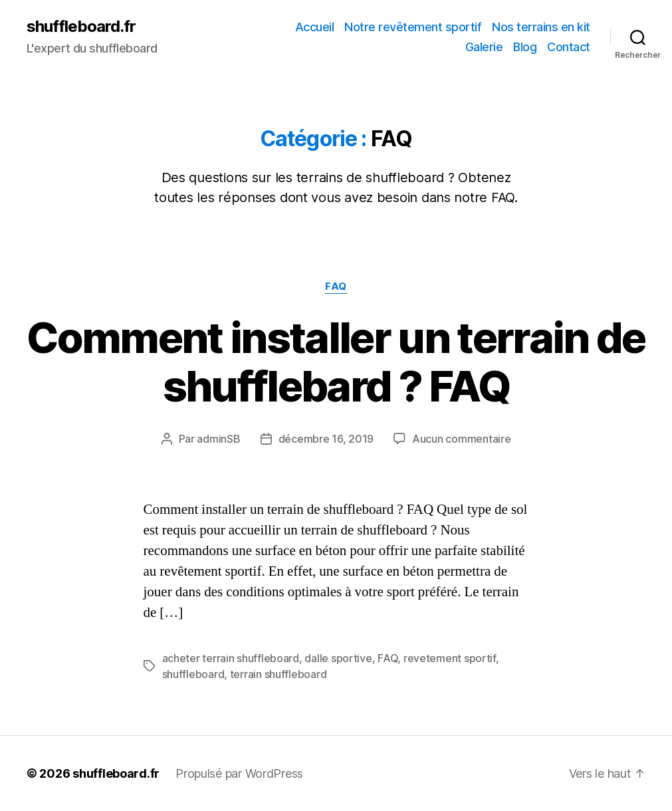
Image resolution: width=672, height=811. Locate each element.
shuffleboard (193, 674)
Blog (525, 47)
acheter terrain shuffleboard (231, 658)
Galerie (484, 47)
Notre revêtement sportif (413, 27)
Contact (569, 47)
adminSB (218, 439)
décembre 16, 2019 (326, 439)
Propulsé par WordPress (239, 773)
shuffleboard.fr (81, 27)
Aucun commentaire (461, 439)
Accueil (315, 27)
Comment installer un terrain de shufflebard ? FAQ (336, 362)
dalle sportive (338, 658)
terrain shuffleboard (279, 674)
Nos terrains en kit (541, 27)
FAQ (336, 287)
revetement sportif (450, 658)
